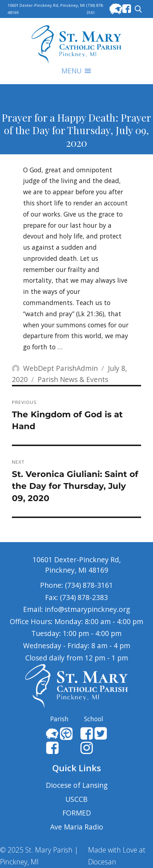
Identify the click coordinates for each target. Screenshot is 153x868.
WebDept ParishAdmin (60, 368)
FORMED (77, 813)
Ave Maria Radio (77, 827)
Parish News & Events (73, 379)
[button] (71, 71)
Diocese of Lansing (77, 785)
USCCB (76, 799)
